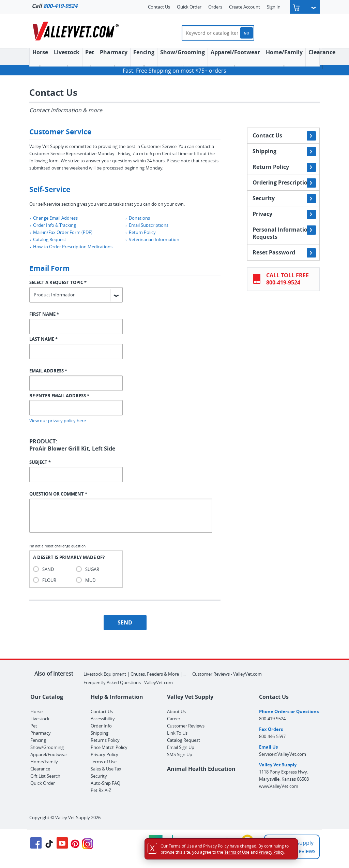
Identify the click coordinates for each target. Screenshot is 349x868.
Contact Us (159, 7)
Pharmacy (114, 59)
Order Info (101, 726)
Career (174, 719)
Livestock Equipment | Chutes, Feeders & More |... (134, 674)
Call (55, 6)
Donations (138, 218)
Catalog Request (48, 239)
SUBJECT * (40, 462)
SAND (48, 569)
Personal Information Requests (284, 233)
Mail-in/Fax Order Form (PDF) (61, 232)
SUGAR (92, 569)
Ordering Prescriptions (284, 183)
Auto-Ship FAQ (105, 783)
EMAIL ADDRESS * (48, 371)
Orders (215, 7)
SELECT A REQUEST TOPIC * (58, 282)
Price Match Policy (109, 747)
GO (247, 33)
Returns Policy (105, 740)
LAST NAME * (43, 339)
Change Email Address (54, 218)
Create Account (245, 7)
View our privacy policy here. (58, 421)
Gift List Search (45, 776)
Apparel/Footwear (235, 59)
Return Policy (140, 232)
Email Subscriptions (147, 225)
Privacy (284, 214)
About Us (176, 711)
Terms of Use (104, 762)
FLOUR (49, 580)
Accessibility (103, 719)
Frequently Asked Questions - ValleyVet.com (128, 682)
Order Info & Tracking (53, 225)
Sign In (274, 7)
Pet (90, 59)
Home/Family (284, 59)
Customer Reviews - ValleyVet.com (227, 674)
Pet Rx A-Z (101, 790)
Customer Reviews (186, 726)
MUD (90, 580)
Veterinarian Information (152, 239)
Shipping (284, 152)
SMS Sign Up (180, 754)
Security (284, 199)
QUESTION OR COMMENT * (58, 494)
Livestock (40, 719)
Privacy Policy (104, 754)
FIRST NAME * (44, 314)
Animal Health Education (201, 769)
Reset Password (284, 253)
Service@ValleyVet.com (283, 754)
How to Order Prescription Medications (71, 247)
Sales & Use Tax (106, 769)
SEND (125, 622)
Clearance (322, 59)
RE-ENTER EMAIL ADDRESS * (59, 396)
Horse (36, 711)
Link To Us (177, 733)
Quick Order (189, 7)
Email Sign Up (181, 747)
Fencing (144, 59)
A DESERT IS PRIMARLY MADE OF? (69, 557)
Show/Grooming (183, 59)
